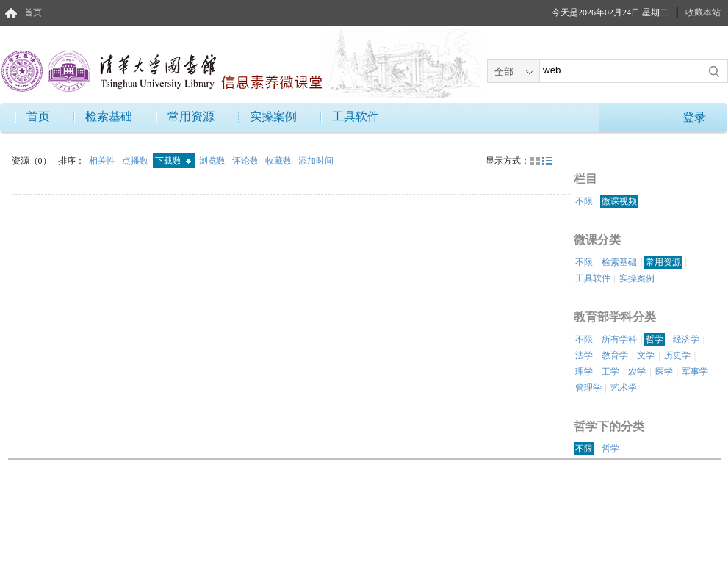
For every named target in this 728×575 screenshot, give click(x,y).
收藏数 (280, 161)
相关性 (103, 161)
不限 (584, 201)
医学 (664, 372)
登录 (694, 117)
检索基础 (109, 116)
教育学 (615, 355)
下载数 (173, 161)
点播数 (136, 161)
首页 (33, 12)
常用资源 (191, 116)
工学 (610, 372)
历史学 (677, 355)
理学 (584, 372)
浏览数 (213, 161)
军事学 (695, 372)
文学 (646, 355)
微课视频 (619, 201)
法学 (584, 355)
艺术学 (624, 388)
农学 (637, 372)
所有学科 (619, 339)
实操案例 (273, 116)
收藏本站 (703, 12)
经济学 (686, 339)
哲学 (655, 339)
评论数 (246, 161)
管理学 (588, 388)
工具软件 (356, 116)
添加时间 (316, 161)
